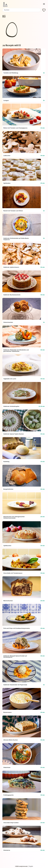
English (31, 866)
